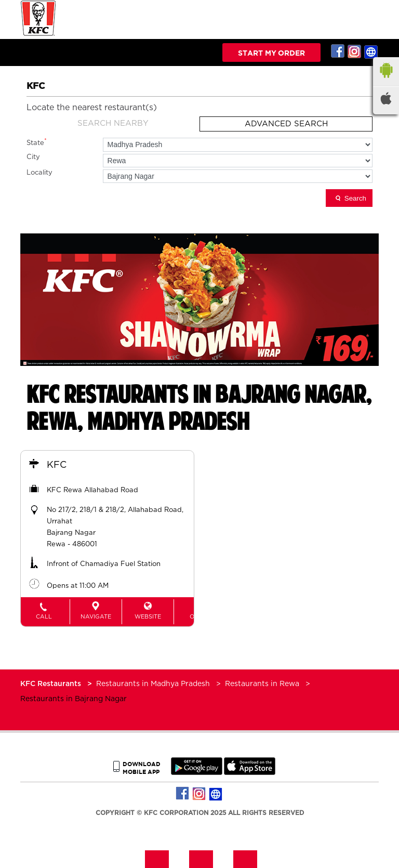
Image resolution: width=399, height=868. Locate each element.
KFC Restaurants (52, 684)
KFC (57, 465)
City (33, 157)
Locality (39, 173)
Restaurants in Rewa (262, 684)
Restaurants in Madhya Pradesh (153, 684)
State (37, 142)
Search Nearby (113, 123)
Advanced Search (286, 124)
